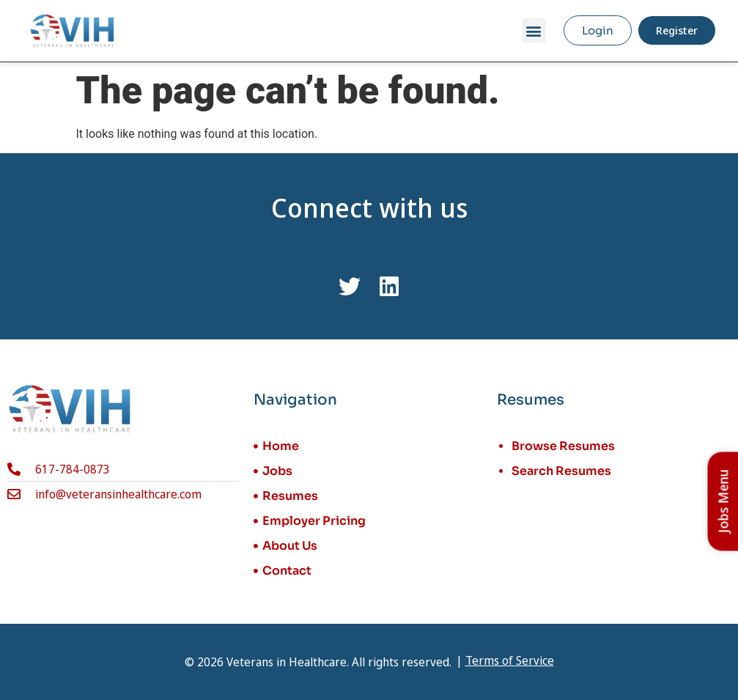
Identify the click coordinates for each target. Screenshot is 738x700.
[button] (534, 30)
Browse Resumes (563, 446)
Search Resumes (561, 471)
